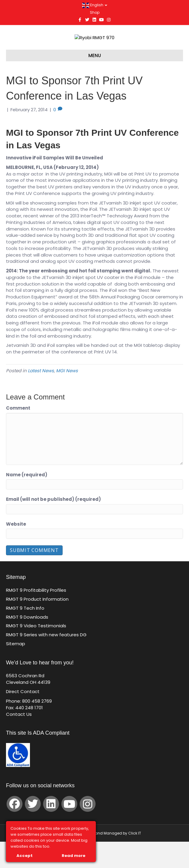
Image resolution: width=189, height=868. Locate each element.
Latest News (41, 397)
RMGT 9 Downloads (27, 643)
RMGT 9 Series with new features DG (46, 661)
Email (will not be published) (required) (53, 525)
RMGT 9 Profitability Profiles (36, 616)
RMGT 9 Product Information (37, 625)
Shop (95, 12)
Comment (18, 434)
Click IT (135, 859)
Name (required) (27, 501)
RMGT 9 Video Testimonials (36, 652)
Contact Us (19, 740)
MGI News (67, 397)
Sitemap (16, 670)
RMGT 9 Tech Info (25, 634)
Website (16, 550)
